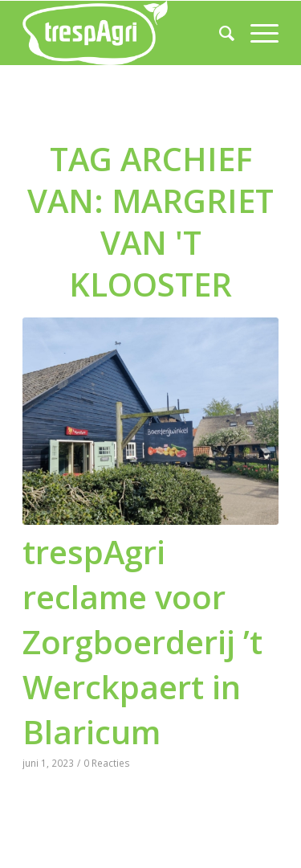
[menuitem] (219, 33)
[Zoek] (219, 33)
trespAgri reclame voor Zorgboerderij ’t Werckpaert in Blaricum (142, 642)
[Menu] (256, 33)
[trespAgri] (125, 33)
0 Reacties (107, 763)
